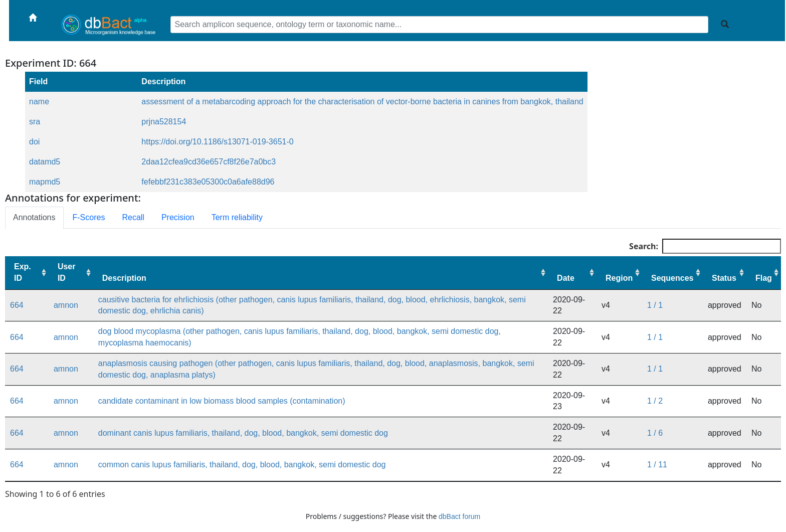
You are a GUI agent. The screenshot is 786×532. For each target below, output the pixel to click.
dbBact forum (459, 516)
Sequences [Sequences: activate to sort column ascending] (672, 278)
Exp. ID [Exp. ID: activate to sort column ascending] (23, 272)
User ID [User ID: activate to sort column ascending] (67, 272)
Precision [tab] (178, 217)
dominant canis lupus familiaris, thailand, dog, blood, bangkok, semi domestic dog (243, 433)
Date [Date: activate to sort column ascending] (566, 278)
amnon (66, 305)
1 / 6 (655, 433)
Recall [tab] (133, 217)
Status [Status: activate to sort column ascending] (724, 278)
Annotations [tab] (34, 217)
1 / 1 (655, 305)
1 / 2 (655, 401)
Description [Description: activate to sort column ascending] (124, 278)
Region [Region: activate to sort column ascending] (619, 278)
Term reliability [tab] (237, 217)
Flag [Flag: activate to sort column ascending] (764, 278)
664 (17, 305)
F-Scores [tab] (89, 217)
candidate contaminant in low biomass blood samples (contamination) (222, 401)
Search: (705, 246)
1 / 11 (657, 465)
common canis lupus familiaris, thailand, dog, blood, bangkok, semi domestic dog (242, 465)
